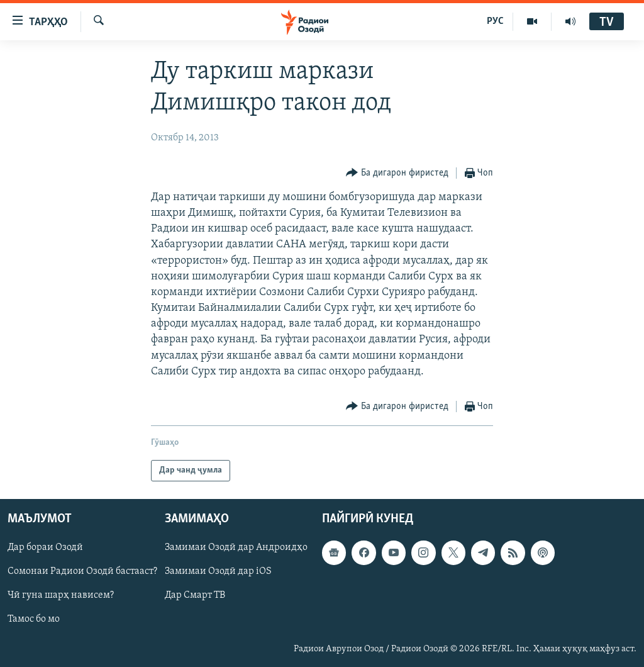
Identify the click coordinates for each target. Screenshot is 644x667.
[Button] (397, 173)
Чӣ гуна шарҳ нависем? (61, 596)
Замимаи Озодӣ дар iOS (218, 572)
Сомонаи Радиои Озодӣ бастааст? (82, 572)
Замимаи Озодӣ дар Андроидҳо (236, 547)
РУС (495, 21)
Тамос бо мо (34, 620)
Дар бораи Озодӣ (45, 547)
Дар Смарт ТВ (195, 596)
